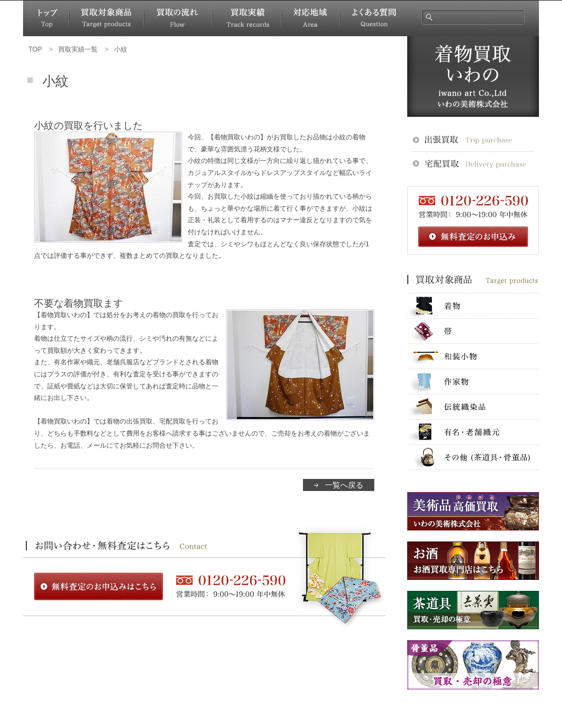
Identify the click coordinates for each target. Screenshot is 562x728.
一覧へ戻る (344, 485)
